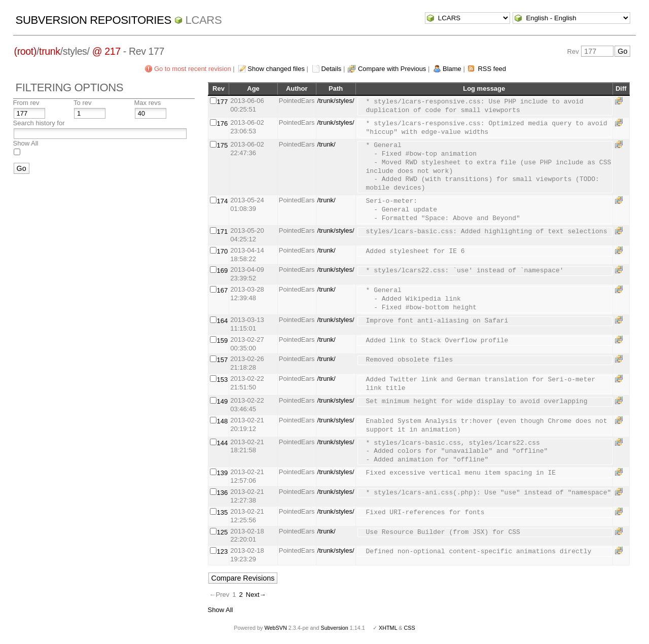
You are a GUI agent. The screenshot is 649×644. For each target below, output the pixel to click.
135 (223, 512)
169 (223, 271)
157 (223, 360)
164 (223, 321)
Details (332, 69)
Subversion (335, 628)
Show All (26, 143)
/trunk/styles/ (336, 101)
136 (223, 493)
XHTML (388, 628)
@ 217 (106, 51)
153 (223, 380)
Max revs (148, 103)
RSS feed (492, 69)
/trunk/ (327, 144)
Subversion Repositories (94, 20)
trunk (50, 51)
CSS (410, 628)
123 (223, 551)
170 (223, 251)
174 (223, 201)
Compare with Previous (392, 69)
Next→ (256, 595)
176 (223, 123)
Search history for (39, 123)
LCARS (204, 20)
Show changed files (276, 69)
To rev (82, 103)
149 (223, 401)
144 (223, 443)
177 (223, 102)
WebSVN (275, 628)
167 (223, 290)
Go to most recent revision (193, 69)
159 (223, 341)
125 (223, 532)
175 (223, 145)
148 (223, 421)
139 (223, 473)
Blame (452, 69)
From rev (26, 103)
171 (223, 231)
